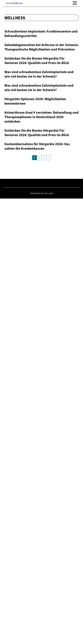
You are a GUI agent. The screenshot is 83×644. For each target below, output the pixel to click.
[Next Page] (49, 603)
